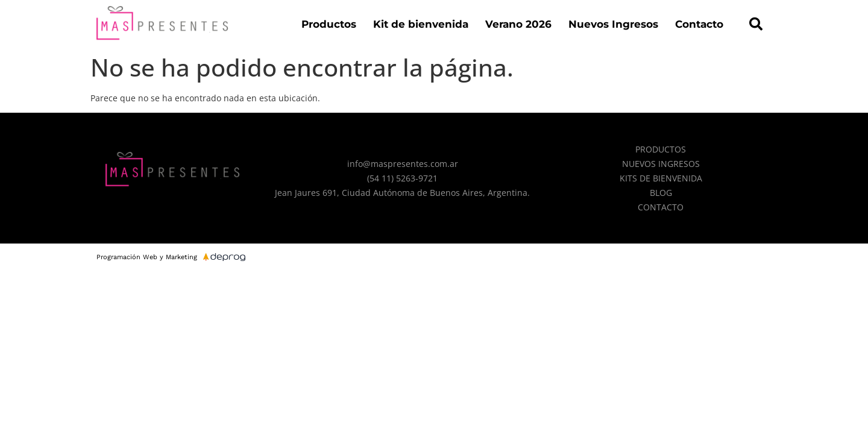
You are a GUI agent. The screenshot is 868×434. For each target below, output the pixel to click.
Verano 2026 (518, 24)
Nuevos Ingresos (613, 24)
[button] (756, 24)
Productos (329, 24)
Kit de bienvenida (421, 24)
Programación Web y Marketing (147, 257)
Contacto (699, 24)
